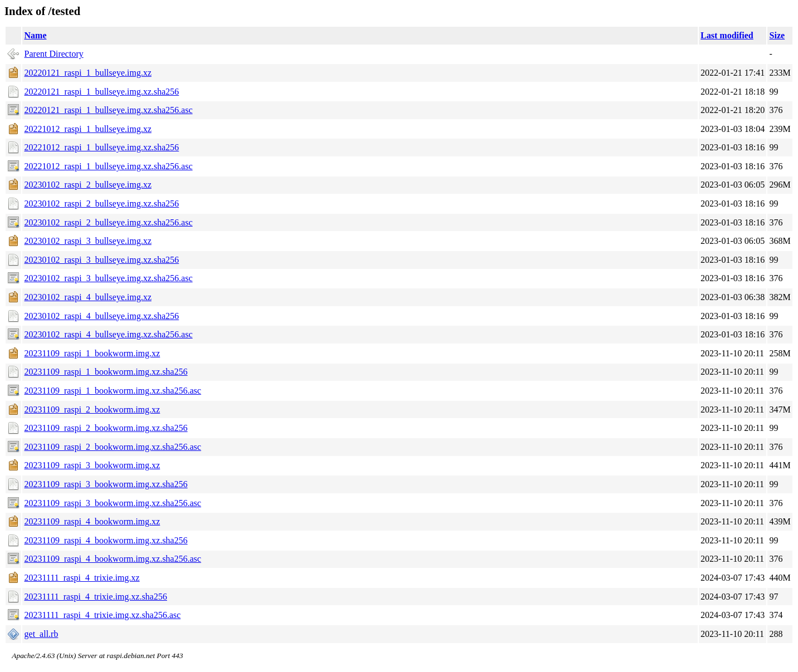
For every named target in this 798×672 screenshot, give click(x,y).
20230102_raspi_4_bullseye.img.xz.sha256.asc (109, 334)
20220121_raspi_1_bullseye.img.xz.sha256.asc (109, 110)
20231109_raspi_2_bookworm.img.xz (92, 409)
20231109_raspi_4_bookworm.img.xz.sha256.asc (113, 559)
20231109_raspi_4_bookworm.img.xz (92, 521)
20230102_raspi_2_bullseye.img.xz (88, 185)
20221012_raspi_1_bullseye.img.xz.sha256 (102, 147)
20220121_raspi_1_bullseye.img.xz (88, 73)
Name (36, 35)
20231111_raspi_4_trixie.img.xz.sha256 (96, 597)
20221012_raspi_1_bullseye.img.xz (88, 129)
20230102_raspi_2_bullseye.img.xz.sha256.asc (109, 222)
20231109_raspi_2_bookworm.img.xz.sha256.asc (113, 447)
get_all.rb (41, 634)
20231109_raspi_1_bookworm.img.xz (92, 353)
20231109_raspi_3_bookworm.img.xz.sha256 (106, 484)
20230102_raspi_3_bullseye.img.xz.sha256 (102, 260)
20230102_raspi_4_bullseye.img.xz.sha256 (102, 316)
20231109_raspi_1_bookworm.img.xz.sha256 (106, 372)
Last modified (727, 35)
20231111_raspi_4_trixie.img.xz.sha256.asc (103, 615)
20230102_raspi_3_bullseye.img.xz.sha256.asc (109, 278)
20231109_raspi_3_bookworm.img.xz (92, 465)
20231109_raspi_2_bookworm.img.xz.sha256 (106, 428)
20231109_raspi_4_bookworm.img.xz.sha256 (106, 540)
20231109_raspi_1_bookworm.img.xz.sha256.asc (113, 391)
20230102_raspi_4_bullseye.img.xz (88, 297)
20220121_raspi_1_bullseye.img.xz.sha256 (102, 92)
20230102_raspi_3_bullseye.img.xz (88, 241)
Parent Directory (54, 54)
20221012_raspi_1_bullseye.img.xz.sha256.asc (109, 166)
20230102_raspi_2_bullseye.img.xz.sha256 (102, 203)
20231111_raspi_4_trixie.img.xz (82, 578)
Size (777, 35)
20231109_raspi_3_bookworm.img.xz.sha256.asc (113, 503)
